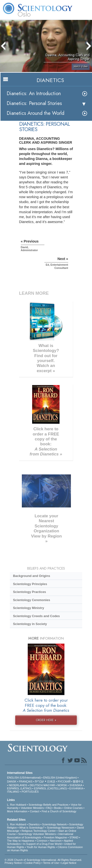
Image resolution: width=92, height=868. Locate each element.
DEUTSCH (36, 785)
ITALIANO (13, 792)
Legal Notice (69, 863)
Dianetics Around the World (35, 113)
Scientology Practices (30, 592)
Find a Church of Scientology (59, 811)
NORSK (62, 785)
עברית (39, 781)
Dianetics (34, 824)
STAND (74, 837)
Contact (35, 811)
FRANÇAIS (26, 781)
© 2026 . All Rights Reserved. (43, 860)
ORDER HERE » (46, 720)
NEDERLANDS (18, 785)
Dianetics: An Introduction (34, 94)
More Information (17, 811)
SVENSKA (76, 785)
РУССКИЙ (64, 781)
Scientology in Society (30, 624)
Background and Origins (32, 576)
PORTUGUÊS (30, 792)
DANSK (12, 781)
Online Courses (73, 808)
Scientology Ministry (29, 608)
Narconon (56, 841)
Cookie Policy (33, 863)
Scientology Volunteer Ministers (37, 834)
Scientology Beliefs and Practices (48, 805)
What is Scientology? (32, 828)
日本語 (51, 781)
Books (58, 808)
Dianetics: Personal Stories (34, 103)
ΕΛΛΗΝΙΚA (76, 788)
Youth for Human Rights (41, 847)
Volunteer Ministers (32, 808)
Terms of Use (51, 863)
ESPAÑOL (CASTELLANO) (51, 788)
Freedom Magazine (55, 837)
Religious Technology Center (39, 831)
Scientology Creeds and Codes (36, 616)
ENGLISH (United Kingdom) (60, 778)
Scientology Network (54, 824)
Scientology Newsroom (61, 828)
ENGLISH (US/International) (24, 778)
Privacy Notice (13, 863)
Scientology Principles (30, 584)
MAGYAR (49, 785)
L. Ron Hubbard (17, 805)
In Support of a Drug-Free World (42, 844)
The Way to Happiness (21, 841)
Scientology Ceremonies (32, 600)
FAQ (49, 808)
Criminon (42, 841)
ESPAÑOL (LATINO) (19, 788)
